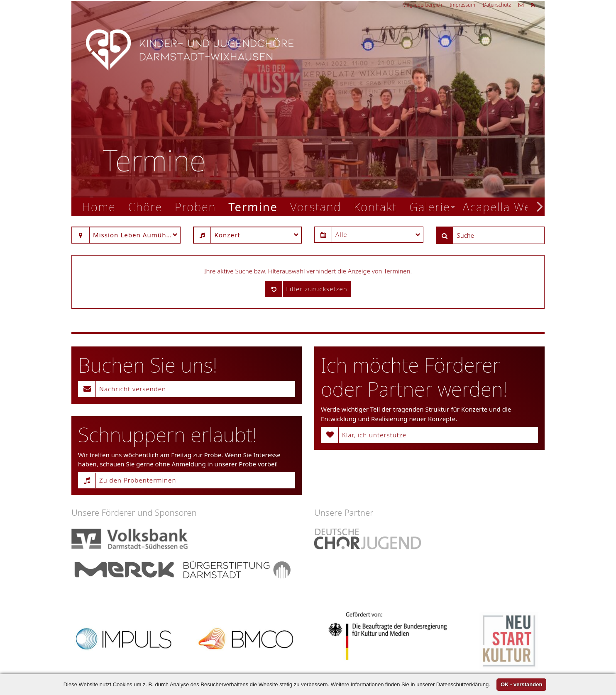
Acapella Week (504, 207)
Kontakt (375, 207)
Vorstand (316, 207)
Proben (195, 207)
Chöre (145, 207)
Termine (253, 207)
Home (99, 207)
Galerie (430, 207)
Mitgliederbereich (422, 5)
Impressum (462, 5)
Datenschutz (497, 5)
